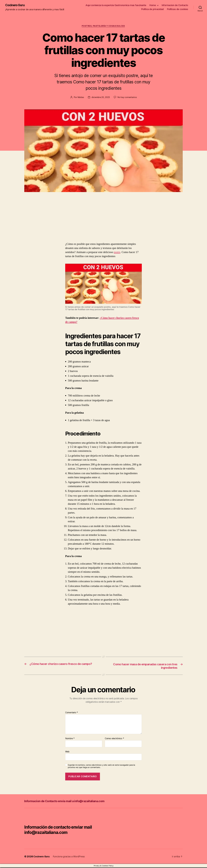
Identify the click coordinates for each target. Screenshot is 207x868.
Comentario (72, 713)
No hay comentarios (128, 98)
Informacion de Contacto (175, 5)
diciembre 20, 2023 (101, 98)
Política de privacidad (152, 9)
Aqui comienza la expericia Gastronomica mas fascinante (116, 5)
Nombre (70, 739)
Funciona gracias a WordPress (69, 857)
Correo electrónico (114, 739)
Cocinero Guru (16, 5)
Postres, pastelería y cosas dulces (104, 26)
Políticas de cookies (178, 9)
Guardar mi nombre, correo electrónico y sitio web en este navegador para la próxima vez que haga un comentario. (101, 767)
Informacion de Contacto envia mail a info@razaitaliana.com (68, 802)
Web (67, 752)
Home (153, 5)
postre (117, 253)
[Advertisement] (38, 223)
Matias (80, 98)
